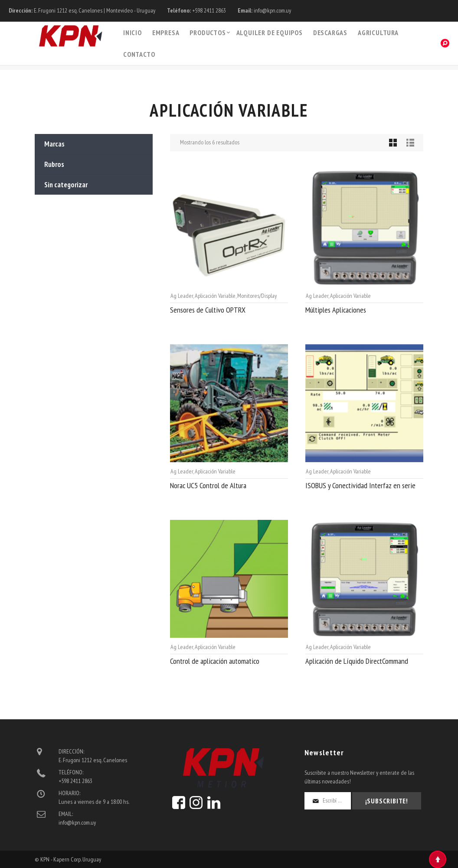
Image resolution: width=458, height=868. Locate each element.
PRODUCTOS (208, 33)
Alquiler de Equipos (270, 33)
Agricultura (378, 33)
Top (438, 859)
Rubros (54, 164)
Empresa (166, 33)
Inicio (132, 33)
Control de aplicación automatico (215, 661)
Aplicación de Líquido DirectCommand (357, 661)
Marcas (54, 144)
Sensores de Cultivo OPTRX (208, 310)
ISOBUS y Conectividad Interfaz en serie (360, 485)
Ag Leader (182, 296)
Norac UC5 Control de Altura (208, 485)
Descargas (330, 33)
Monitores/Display (257, 296)
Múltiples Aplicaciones (336, 310)
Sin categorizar (66, 185)
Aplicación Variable (215, 296)
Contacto (139, 54)
